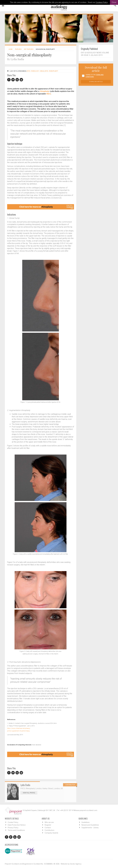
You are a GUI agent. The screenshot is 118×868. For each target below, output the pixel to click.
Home (11, 49)
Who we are (49, 822)
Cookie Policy (13, 822)
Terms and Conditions (16, 830)
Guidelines (86, 822)
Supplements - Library (90, 828)
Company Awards (51, 833)
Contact (48, 828)
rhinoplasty (44, 91)
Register (48, 825)
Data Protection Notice (17, 825)
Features (18, 49)
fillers (49, 94)
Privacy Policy (13, 828)
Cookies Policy (102, 2)
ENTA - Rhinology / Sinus (35, 71)
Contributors (49, 830)
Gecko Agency (76, 864)
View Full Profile (30, 793)
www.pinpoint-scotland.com (86, 810)
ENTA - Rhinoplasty (51, 71)
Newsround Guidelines (90, 825)
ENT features (29, 49)
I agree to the (95, 76)
